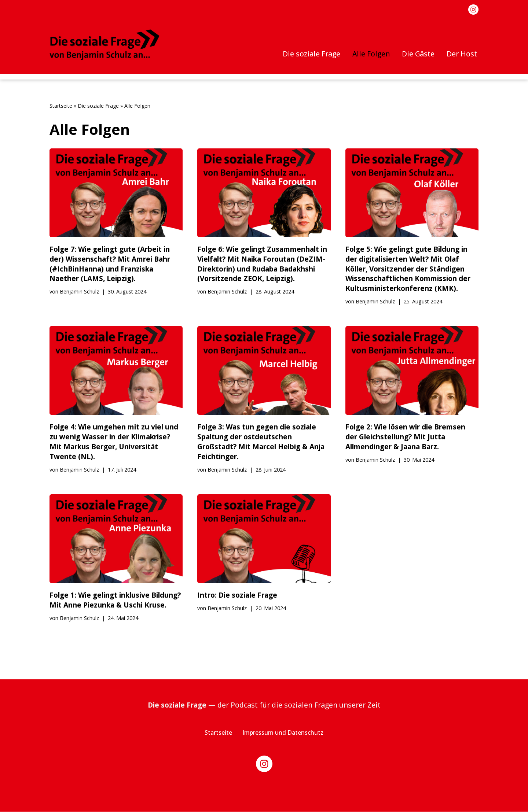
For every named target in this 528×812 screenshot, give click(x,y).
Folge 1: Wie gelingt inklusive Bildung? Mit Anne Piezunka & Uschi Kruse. (115, 600)
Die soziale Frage (311, 54)
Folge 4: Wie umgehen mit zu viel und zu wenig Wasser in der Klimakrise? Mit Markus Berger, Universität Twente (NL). (114, 442)
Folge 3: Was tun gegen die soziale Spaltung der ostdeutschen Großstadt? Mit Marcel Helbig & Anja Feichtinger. (261, 442)
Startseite (61, 106)
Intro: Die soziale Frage (237, 595)
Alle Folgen (371, 54)
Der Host (462, 54)
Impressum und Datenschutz (283, 733)
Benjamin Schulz (79, 292)
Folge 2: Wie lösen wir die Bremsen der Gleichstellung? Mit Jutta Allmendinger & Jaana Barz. (406, 437)
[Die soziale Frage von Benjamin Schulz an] (104, 45)
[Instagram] (473, 10)
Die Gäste (418, 54)
